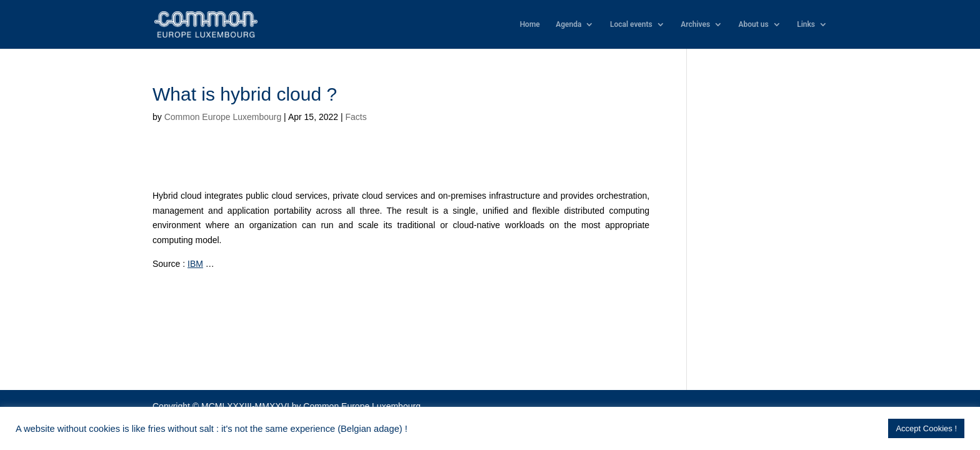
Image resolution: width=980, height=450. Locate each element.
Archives (695, 24)
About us (754, 24)
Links (806, 24)
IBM (195, 264)
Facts (356, 117)
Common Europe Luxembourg (223, 117)
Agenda (568, 24)
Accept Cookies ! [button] (926, 428)
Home (530, 24)
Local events (631, 24)
